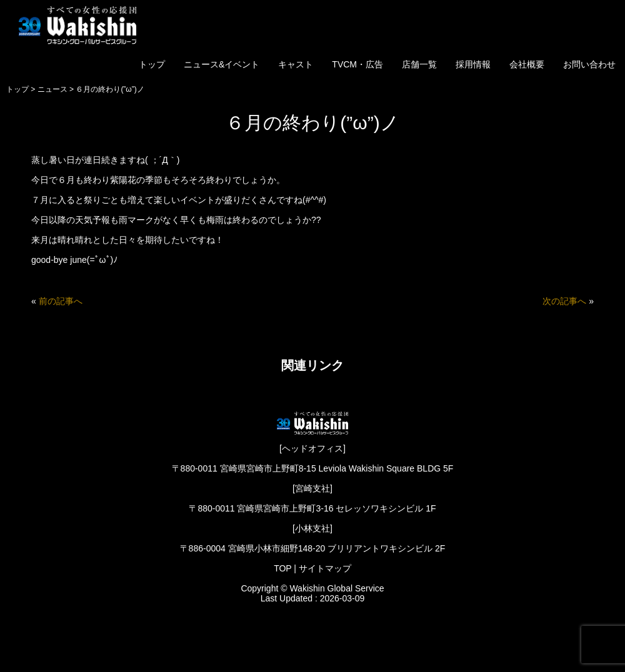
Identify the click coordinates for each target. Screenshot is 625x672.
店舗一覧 (419, 64)
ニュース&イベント (222, 64)
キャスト (296, 64)
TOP (282, 568)
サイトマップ (325, 568)
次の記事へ (564, 301)
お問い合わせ (589, 64)
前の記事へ (61, 301)
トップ (152, 64)
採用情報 (473, 64)
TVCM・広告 (357, 64)
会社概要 (527, 64)
